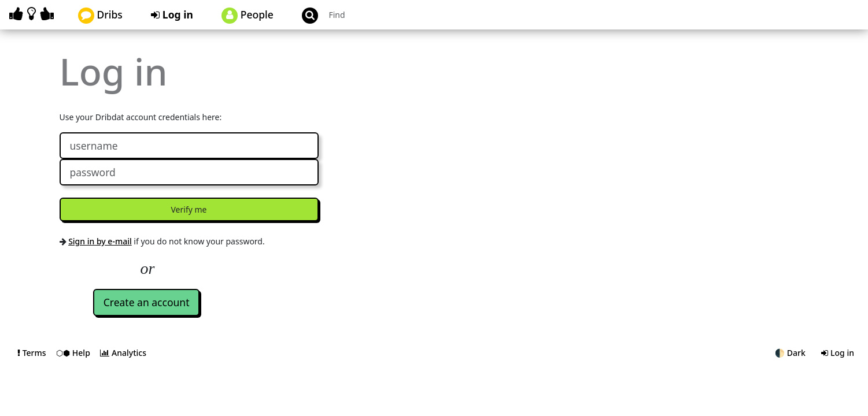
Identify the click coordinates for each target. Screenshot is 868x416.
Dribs (100, 16)
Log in (172, 14)
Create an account (147, 302)
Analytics (123, 353)
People (248, 16)
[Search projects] (386, 15)
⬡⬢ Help (74, 353)
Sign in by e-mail (100, 241)
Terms (33, 353)
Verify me (189, 209)
